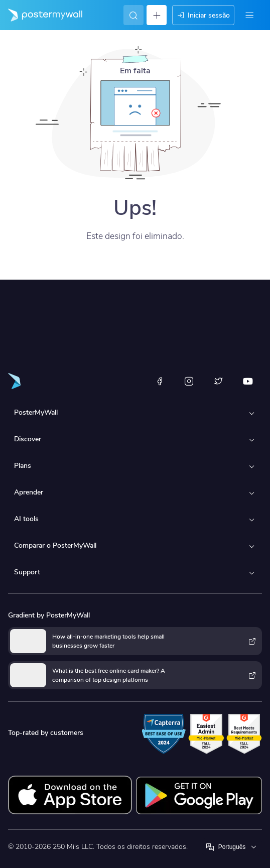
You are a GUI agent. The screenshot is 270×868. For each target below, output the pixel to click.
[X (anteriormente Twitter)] (218, 381)
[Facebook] (160, 381)
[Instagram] (189, 381)
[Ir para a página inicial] (41, 15)
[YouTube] (248, 381)
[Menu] (249, 15)
